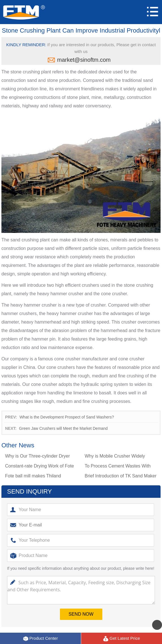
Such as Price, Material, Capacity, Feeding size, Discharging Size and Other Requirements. (81, 590)
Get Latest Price (121, 639)
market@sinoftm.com (84, 60)
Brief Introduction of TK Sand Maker (120, 476)
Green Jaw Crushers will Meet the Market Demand (63, 428)
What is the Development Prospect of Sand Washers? (67, 417)
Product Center (40, 639)
